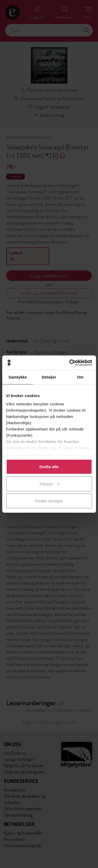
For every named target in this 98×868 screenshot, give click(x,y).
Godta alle (49, 467)
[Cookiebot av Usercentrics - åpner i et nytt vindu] (70, 363)
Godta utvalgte (49, 501)
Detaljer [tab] (49, 377)
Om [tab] (80, 377)
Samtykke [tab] (18, 377)
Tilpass (49, 484)
